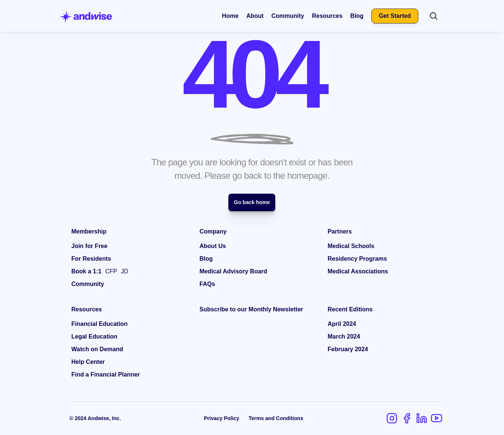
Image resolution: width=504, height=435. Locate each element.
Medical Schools (351, 246)
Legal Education (95, 336)
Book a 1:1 (87, 271)
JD (124, 271)
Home (230, 16)
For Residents (91, 259)
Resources (327, 16)
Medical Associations (358, 271)
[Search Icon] (434, 16)
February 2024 (348, 349)
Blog (357, 16)
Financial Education (100, 324)
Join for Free (90, 246)
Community (288, 16)
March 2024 (344, 336)
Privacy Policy (221, 418)
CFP (111, 271)
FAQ (206, 284)
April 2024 (342, 324)
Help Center (88, 362)
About (255, 16)
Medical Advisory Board (234, 271)
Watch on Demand (97, 349)
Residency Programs (357, 259)
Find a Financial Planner (106, 374)
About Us (213, 246)
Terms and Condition (274, 418)
